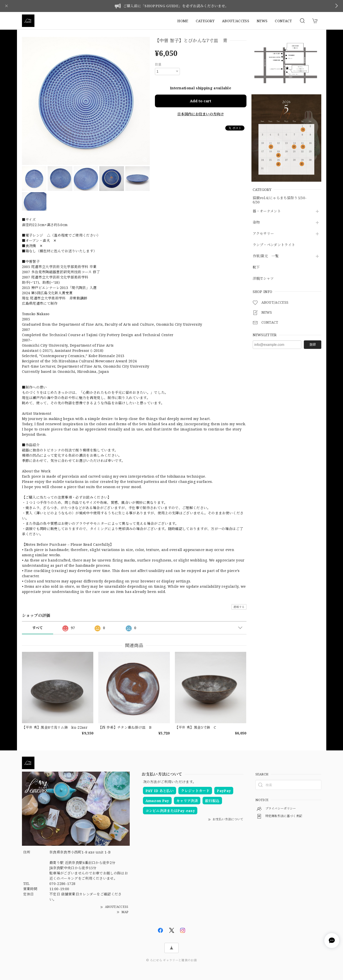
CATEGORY (205, 21)
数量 (158, 64)
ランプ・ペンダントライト (274, 245)
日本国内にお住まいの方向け (201, 114)
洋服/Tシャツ (263, 279)
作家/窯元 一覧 (266, 256)
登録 (313, 344)
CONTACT (283, 21)
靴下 (256, 267)
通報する (239, 607)
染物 (256, 222)
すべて (38, 628)
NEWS (262, 21)
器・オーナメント (267, 211)
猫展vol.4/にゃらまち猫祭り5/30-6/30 (280, 200)
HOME (183, 21)
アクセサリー (263, 234)
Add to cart (201, 101)
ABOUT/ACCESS (236, 21)
